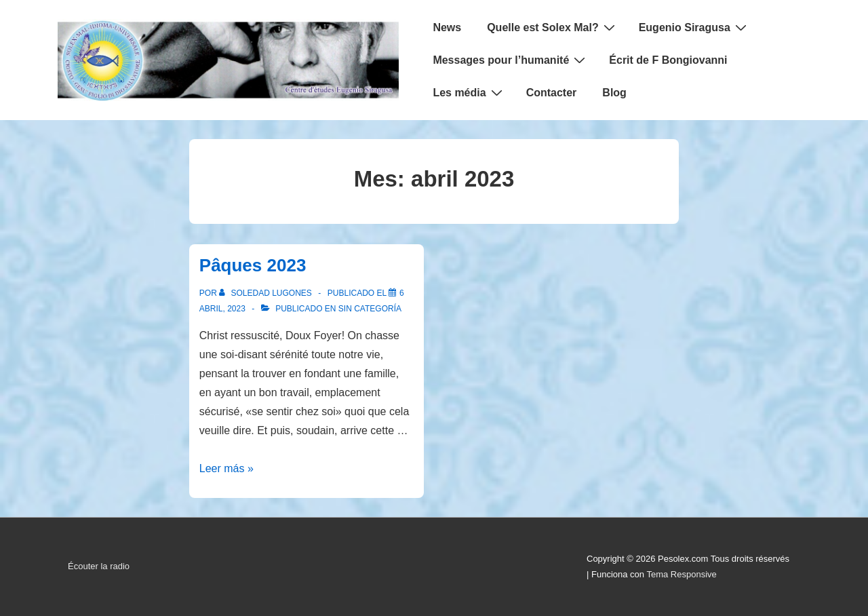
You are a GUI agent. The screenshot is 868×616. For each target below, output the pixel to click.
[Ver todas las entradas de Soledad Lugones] (267, 293)
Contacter (552, 93)
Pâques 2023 (253, 265)
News (447, 27)
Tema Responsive (681, 574)
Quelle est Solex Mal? (553, 27)
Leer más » (226, 468)
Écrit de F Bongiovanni (668, 60)
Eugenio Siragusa (694, 27)
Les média (469, 92)
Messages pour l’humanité (511, 60)
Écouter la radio (99, 566)
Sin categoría (370, 309)
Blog (614, 93)
